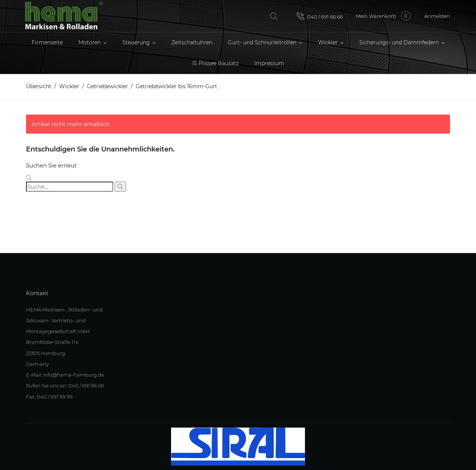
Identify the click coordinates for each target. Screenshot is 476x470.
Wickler (329, 42)
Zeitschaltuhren (192, 42)
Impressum (269, 63)
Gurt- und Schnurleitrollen (263, 42)
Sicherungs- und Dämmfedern (400, 42)
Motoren (90, 42)
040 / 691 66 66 (320, 16)
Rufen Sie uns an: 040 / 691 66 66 (65, 386)
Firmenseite (47, 42)
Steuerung (137, 42)
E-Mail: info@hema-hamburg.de (65, 375)
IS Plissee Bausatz (216, 63)
